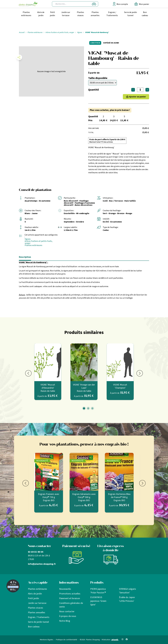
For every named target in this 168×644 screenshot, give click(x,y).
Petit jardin (52, 14)
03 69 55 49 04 (36, 552)
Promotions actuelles (70, 594)
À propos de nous (68, 616)
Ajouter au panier (138, 97)
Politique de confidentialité (67, 640)
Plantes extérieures (26, 14)
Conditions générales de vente (71, 605)
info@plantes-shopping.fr (42, 564)
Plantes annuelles (95, 14)
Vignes (80, 32)
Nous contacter (67, 611)
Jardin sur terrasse (66, 14)
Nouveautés (65, 589)
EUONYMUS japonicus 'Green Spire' (98, 601)
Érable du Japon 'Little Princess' (127, 599)
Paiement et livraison (70, 598)
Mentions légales (47, 640)
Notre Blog (65, 621)
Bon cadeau (145, 14)
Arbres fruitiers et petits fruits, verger (60, 32)
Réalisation (110, 640)
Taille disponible (98, 78)
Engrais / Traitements (112, 14)
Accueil (22, 32)
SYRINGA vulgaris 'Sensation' (128, 591)
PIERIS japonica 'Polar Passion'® (98, 591)
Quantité (94, 90)
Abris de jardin (41, 14)
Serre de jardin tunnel (131, 14)
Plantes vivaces (80, 14)
